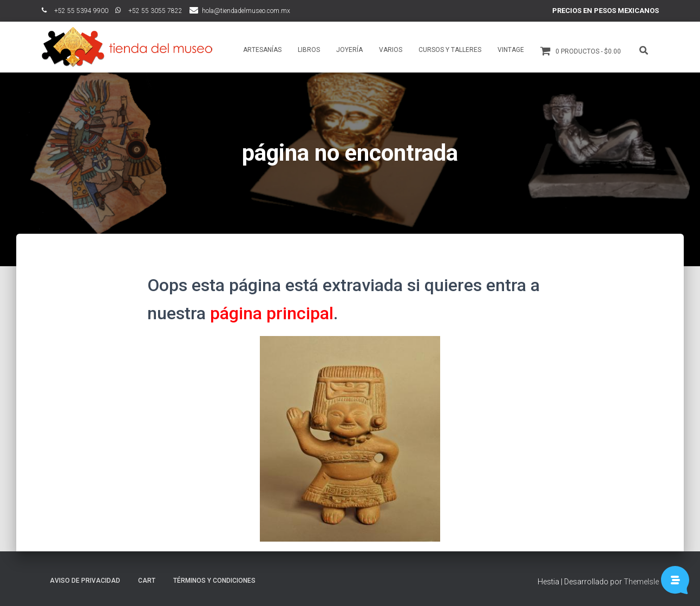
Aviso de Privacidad (85, 581)
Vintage (511, 50)
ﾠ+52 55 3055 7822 (149, 11)
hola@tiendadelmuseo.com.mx (246, 11)
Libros (309, 50)
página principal (272, 313)
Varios (391, 50)
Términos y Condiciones (214, 581)
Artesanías (262, 50)
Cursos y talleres (450, 50)
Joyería (349, 50)
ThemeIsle (641, 582)
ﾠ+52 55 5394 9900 (75, 11)
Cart (147, 581)
